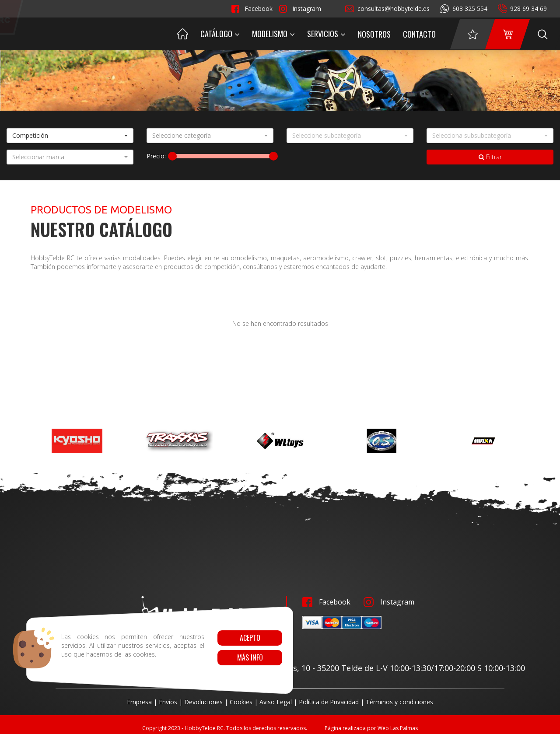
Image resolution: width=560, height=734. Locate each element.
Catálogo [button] (220, 34)
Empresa (139, 702)
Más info (250, 657)
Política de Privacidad (329, 702)
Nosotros (374, 34)
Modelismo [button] (273, 34)
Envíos (168, 702)
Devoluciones (203, 702)
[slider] (172, 156)
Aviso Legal (276, 702)
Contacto (419, 34)
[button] (70, 136)
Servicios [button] (326, 34)
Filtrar (490, 157)
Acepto (250, 638)
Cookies (241, 702)
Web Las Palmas (398, 728)
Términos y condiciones (399, 702)
